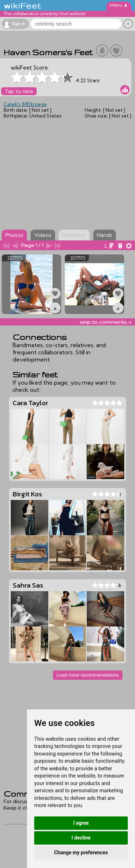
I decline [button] (81, 838)
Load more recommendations (88, 675)
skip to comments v (105, 322)
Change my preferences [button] (81, 852)
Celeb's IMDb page (25, 104)
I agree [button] (81, 823)
